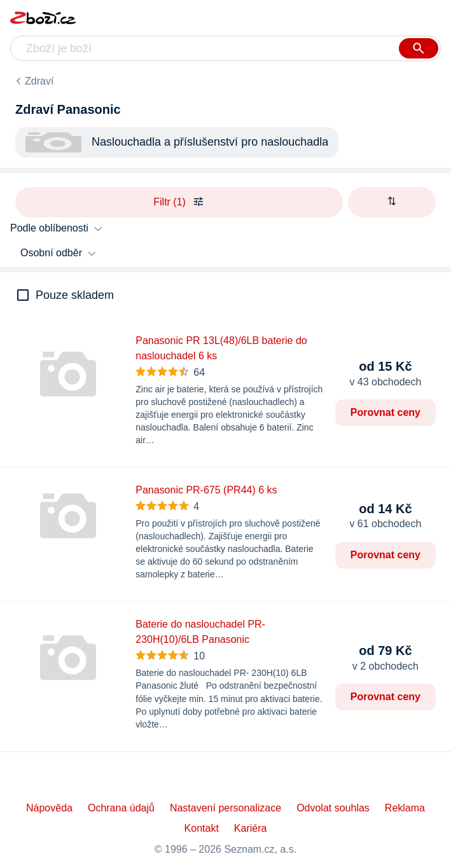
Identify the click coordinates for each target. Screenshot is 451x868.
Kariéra (251, 828)
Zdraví (39, 81)
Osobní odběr (51, 253)
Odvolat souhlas (333, 808)
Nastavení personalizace (225, 808)
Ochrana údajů (121, 808)
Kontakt (202, 828)
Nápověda (49, 808)
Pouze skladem (75, 295)
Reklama (405, 808)
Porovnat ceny (385, 412)
